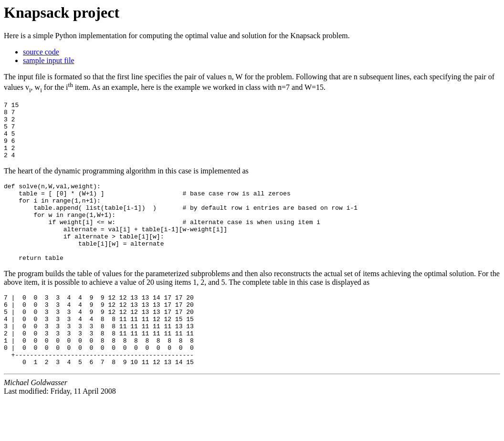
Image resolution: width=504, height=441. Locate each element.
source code (41, 52)
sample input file (49, 60)
